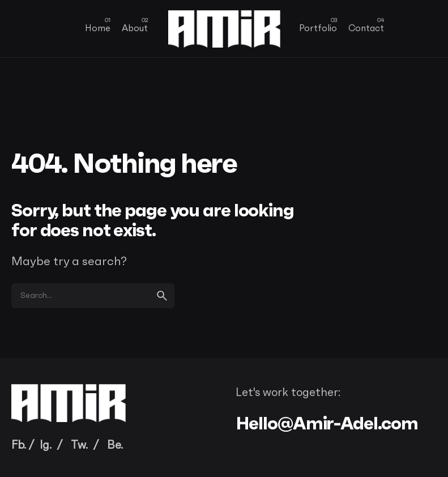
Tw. (79, 445)
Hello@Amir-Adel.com (327, 423)
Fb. (19, 445)
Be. (115, 445)
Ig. (46, 445)
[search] (162, 296)
